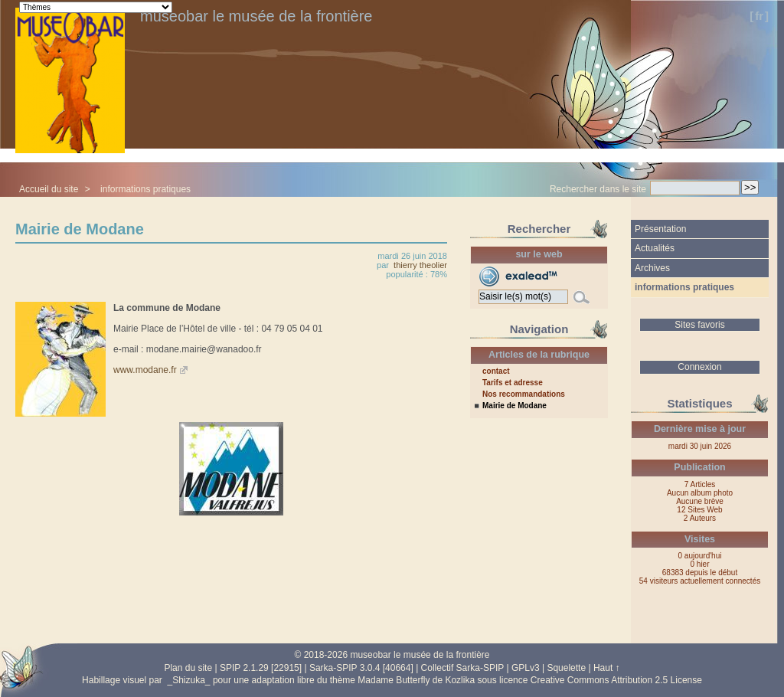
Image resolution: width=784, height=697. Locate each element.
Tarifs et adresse (513, 383)
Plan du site (188, 668)
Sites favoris (699, 325)
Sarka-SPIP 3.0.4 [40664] (361, 668)
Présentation (660, 229)
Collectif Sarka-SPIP (463, 668)
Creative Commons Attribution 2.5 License (616, 680)
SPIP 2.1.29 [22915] (261, 668)
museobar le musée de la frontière (256, 16)
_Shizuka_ (189, 680)
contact (496, 371)
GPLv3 (526, 668)
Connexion (699, 367)
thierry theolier (420, 265)
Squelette (566, 668)
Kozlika (460, 680)
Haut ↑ (607, 668)
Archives (652, 268)
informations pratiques (145, 189)
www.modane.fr (145, 370)
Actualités (655, 248)
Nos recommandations (524, 394)
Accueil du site (49, 189)
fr (759, 16)
